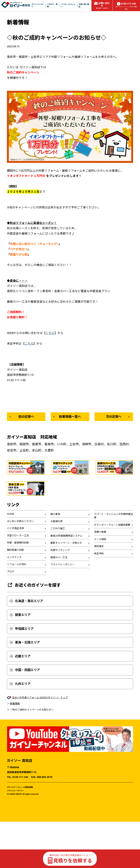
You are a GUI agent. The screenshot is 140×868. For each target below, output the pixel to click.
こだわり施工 (58, 528)
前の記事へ (22, 417)
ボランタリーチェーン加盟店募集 (112, 525)
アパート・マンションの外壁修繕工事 (113, 516)
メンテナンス (14, 557)
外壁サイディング (60, 550)
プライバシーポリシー (63, 564)
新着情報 (15, 703)
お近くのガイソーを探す (34, 585)
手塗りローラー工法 (18, 535)
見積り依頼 (100, 532)
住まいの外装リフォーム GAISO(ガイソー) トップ (40, 697)
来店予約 (99, 553)
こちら (50, 333)
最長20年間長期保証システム (66, 536)
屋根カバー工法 (59, 557)
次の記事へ (118, 417)
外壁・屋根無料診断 (18, 543)
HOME (11, 514)
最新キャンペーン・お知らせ (66, 543)
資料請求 (99, 546)
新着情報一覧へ (67, 417)
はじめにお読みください (20, 521)
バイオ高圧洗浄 (15, 528)
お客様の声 (57, 521)
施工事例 (55, 514)
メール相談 (100, 539)
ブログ (11, 571)
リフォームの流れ (17, 564)
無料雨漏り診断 (15, 550)
